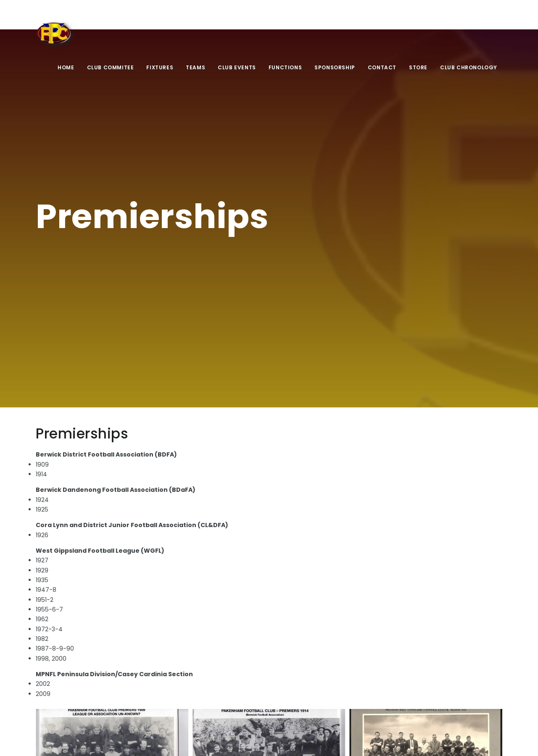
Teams (195, 67)
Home (66, 67)
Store (418, 67)
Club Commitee (111, 67)
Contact (382, 67)
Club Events (237, 67)
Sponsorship (335, 67)
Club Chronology (469, 67)
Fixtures (160, 67)
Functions (285, 67)
